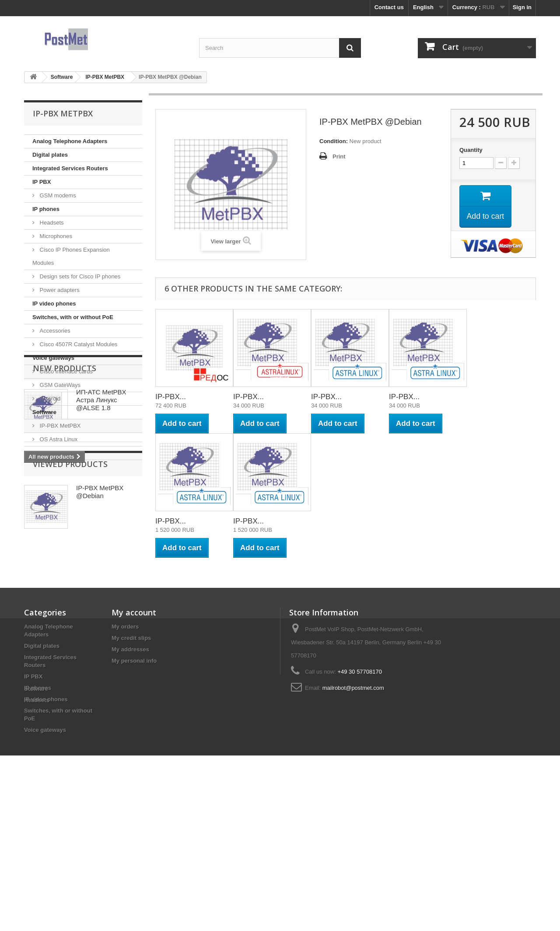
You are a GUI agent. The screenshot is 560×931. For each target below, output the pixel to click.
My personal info (134, 780)
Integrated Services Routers (70, 168)
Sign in (522, 7)
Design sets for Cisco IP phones (79, 276)
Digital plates (50, 155)
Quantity (471, 150)
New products (65, 486)
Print (339, 156)
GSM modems (57, 195)
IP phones (46, 209)
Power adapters (59, 290)
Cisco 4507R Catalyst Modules (78, 344)
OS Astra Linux (58, 439)
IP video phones (54, 304)
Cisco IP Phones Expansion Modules (71, 256)
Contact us (389, 7)
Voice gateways (53, 358)
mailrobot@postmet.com (353, 807)
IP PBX (42, 182)
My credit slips (131, 757)
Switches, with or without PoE (73, 317)
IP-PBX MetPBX (59, 426)
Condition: (334, 141)
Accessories (54, 331)
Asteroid (49, 399)
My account (134, 731)
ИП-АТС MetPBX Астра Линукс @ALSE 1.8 (101, 518)
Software (44, 412)
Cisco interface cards (65, 371)
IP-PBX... (171, 397)
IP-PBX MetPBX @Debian (100, 635)
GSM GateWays (59, 385)
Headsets (51, 223)
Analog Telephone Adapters (70, 141)
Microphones (55, 236)
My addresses (130, 768)
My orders (125, 746)
